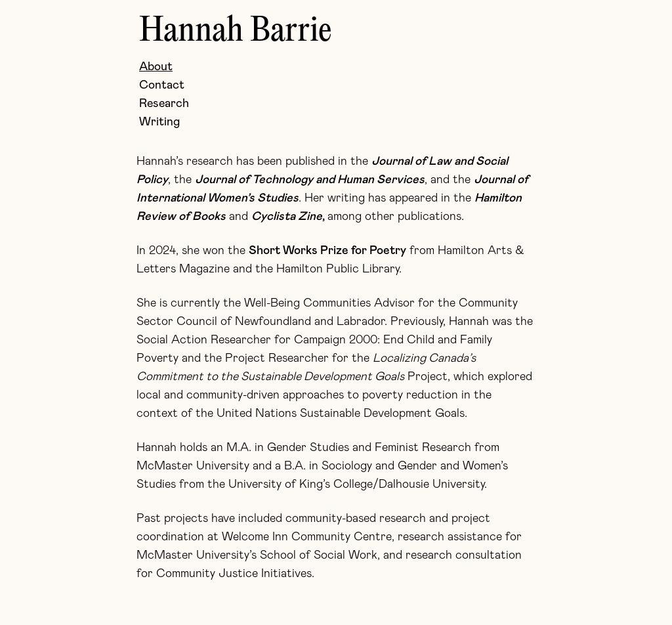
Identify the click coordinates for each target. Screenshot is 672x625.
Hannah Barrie (236, 32)
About (156, 67)
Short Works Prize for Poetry (327, 251)
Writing (159, 122)
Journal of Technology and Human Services (310, 180)
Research (164, 104)
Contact (162, 85)
